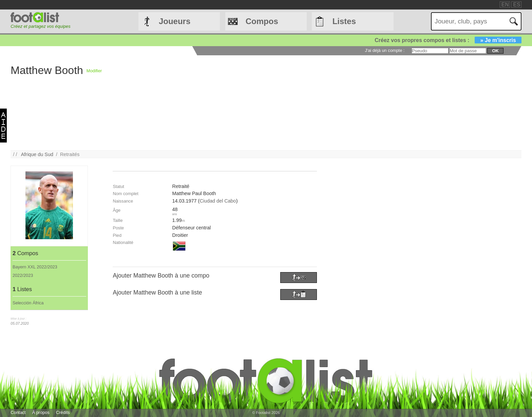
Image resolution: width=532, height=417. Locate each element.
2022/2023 (23, 275)
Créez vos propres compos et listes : (448, 40)
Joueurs (175, 21)
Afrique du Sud (37, 154)
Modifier (94, 71)
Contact (18, 412)
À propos (41, 412)
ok (495, 51)
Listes (344, 21)
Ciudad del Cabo (218, 201)
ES (517, 5)
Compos (262, 21)
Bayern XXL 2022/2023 (35, 267)
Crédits (63, 412)
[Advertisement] (305, 103)
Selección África (28, 303)
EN (505, 5)
